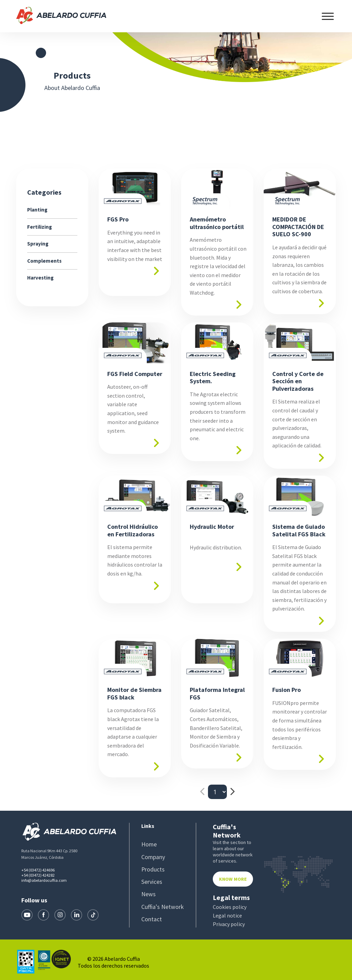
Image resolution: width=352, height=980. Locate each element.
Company (152, 857)
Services (151, 882)
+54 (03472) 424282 (38, 875)
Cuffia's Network (161, 907)
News (148, 894)
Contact (151, 919)
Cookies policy (230, 907)
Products (152, 870)
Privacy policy (229, 924)
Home (148, 845)
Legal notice (227, 916)
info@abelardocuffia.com (44, 880)
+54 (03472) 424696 (38, 870)
